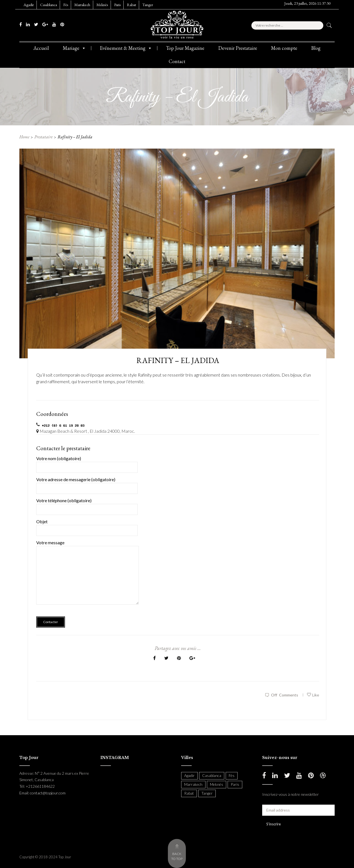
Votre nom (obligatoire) (87, 463)
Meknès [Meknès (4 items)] (217, 784)
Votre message (88, 576)
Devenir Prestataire (238, 48)
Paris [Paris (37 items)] (235, 784)
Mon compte (284, 48)
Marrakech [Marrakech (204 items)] (193, 784)
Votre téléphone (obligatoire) (87, 505)
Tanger (148, 5)
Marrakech (82, 5)
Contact (177, 61)
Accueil (41, 48)
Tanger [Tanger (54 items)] (207, 793)
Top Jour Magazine (185, 48)
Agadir (29, 5)
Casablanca (49, 5)
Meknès (102, 5)
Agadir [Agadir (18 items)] (189, 775)
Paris (117, 5)
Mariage (74, 48)
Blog (316, 48)
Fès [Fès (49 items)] (232, 775)
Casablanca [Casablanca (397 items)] (212, 775)
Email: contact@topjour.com (42, 793)
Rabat (132, 5)
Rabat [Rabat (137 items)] (189, 793)
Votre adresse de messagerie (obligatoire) (87, 484)
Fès (66, 5)
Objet (87, 526)
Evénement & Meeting (126, 48)
